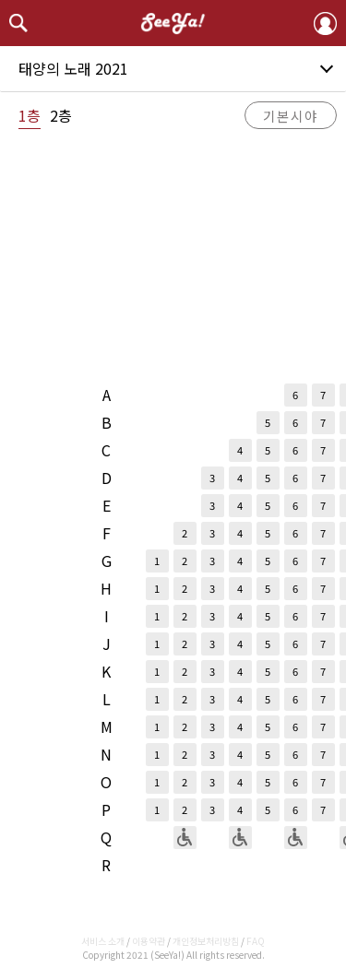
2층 (61, 115)
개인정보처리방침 (206, 941)
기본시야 (291, 116)
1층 (30, 115)
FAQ (256, 941)
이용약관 (149, 941)
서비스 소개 (103, 941)
